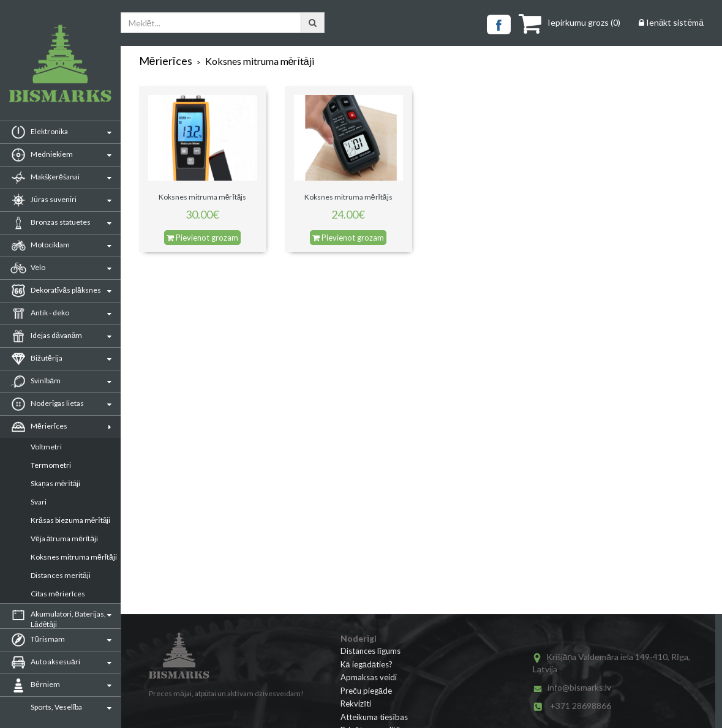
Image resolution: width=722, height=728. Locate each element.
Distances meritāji (61, 575)
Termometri (51, 465)
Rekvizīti (356, 704)
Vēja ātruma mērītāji (64, 538)
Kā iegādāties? (367, 664)
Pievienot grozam (202, 238)
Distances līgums (370, 651)
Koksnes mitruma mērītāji (74, 557)
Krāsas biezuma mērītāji (70, 520)
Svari (39, 502)
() (570, 22)
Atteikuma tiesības (374, 717)
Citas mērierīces (58, 594)
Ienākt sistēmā (671, 22)
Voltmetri (46, 447)
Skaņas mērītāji (55, 483)
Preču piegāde (366, 691)
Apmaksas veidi (369, 677)
